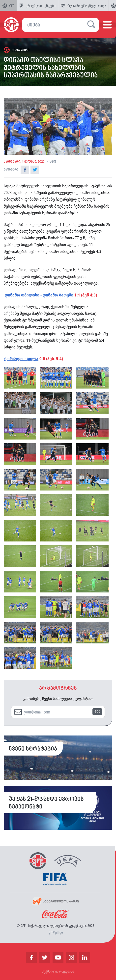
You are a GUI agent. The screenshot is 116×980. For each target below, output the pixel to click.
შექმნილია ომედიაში (58, 971)
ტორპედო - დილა (21, 358)
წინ (97, 712)
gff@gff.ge (56, 932)
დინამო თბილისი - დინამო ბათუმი (39, 295)
